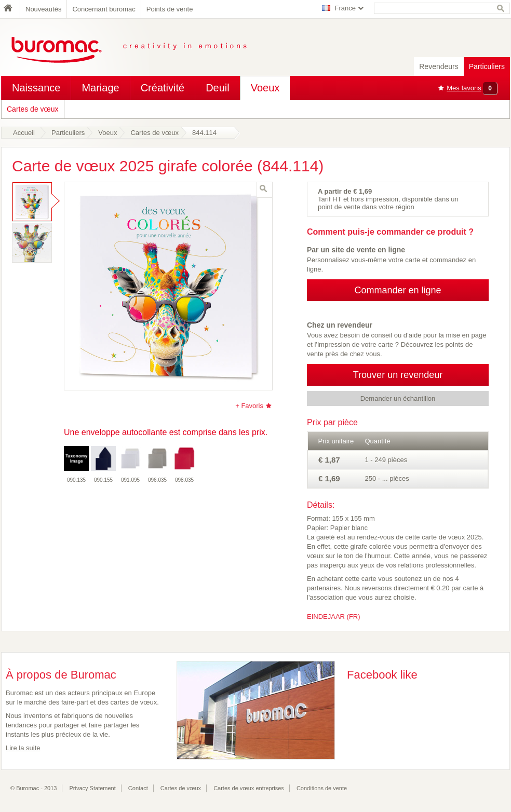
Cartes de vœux (33, 109)
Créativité (163, 88)
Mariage (100, 88)
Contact (138, 788)
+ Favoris (249, 406)
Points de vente (170, 9)
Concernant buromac (104, 9)
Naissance (36, 88)
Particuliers (487, 66)
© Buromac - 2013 (33, 788)
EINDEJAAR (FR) (334, 617)
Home (10, 9)
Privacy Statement (93, 788)
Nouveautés (43, 9)
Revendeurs (439, 66)
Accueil (24, 133)
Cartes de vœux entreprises (249, 788)
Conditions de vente (322, 788)
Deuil (218, 88)
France (345, 8)
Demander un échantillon (398, 398)
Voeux (265, 88)
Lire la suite (23, 748)
